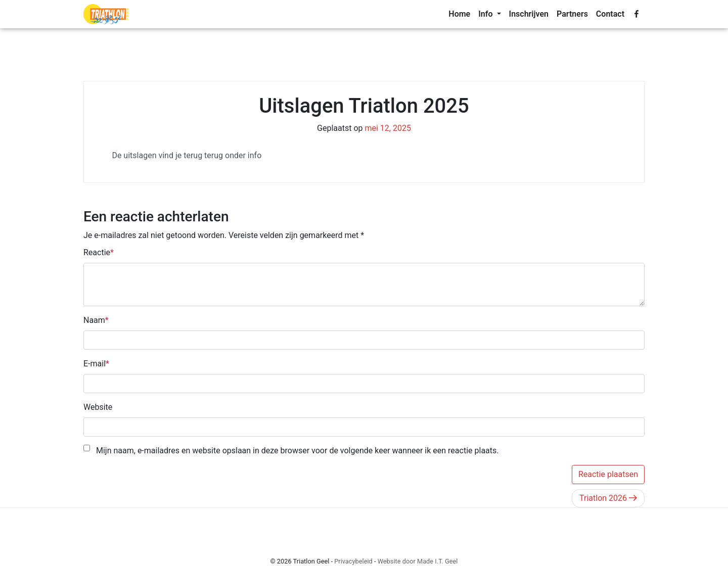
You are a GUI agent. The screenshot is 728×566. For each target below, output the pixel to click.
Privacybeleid (353, 561)
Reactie (97, 252)
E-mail (95, 364)
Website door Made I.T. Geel (418, 561)
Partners (572, 14)
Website (98, 407)
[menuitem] (459, 14)
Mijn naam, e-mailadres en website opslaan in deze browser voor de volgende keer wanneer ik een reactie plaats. (298, 451)
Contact (610, 14)
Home (459, 14)
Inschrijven (529, 14)
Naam (94, 320)
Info (486, 14)
